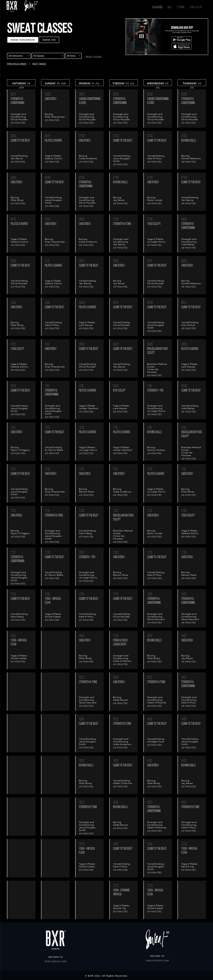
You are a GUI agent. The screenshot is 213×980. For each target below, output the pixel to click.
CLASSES (158, 7)
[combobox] (19, 56)
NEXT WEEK (39, 64)
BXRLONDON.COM (56, 962)
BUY (170, 7)
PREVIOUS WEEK (17, 64)
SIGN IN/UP (196, 7)
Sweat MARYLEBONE (23, 40)
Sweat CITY (49, 40)
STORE (181, 7)
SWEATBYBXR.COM (157, 961)
